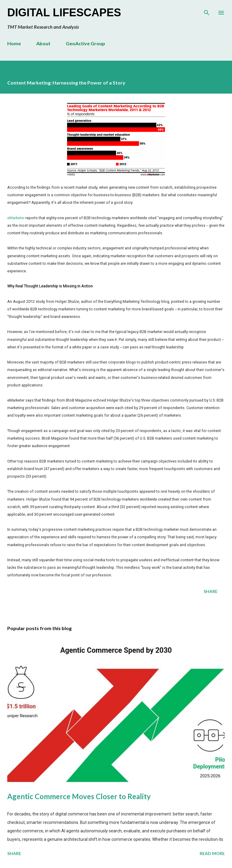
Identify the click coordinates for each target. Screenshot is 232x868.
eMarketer (16, 218)
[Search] (207, 11)
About (43, 43)
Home (14, 43)
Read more (212, 853)
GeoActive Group (85, 43)
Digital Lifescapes (64, 13)
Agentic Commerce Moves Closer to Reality (79, 796)
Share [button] (211, 591)
